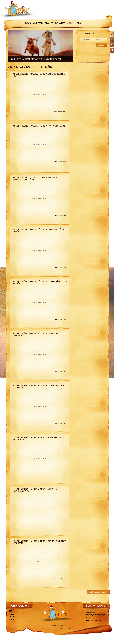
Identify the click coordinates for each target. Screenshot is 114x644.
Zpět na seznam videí (98, 592)
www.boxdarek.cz (91, 613)
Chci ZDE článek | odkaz (95, 620)
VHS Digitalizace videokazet (53, 627)
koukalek (59, 626)
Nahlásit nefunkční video (60, 112)
